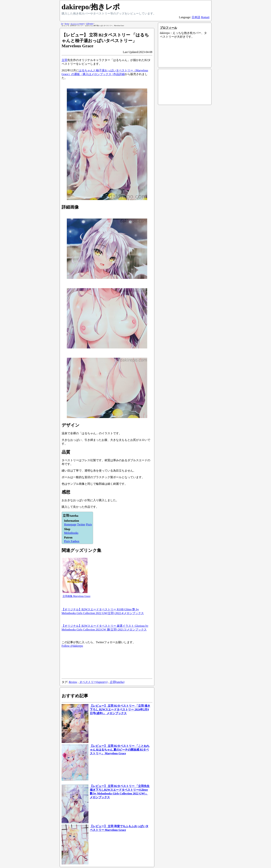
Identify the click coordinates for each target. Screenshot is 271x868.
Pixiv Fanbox (72, 541)
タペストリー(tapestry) (93, 682)
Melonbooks (71, 533)
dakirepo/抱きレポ (91, 7)
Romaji (205, 17)
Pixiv (89, 524)
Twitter (81, 524)
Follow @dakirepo (72, 646)
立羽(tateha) (117, 682)
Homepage (70, 524)
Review (73, 682)
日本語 (196, 17)
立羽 (64, 60)
